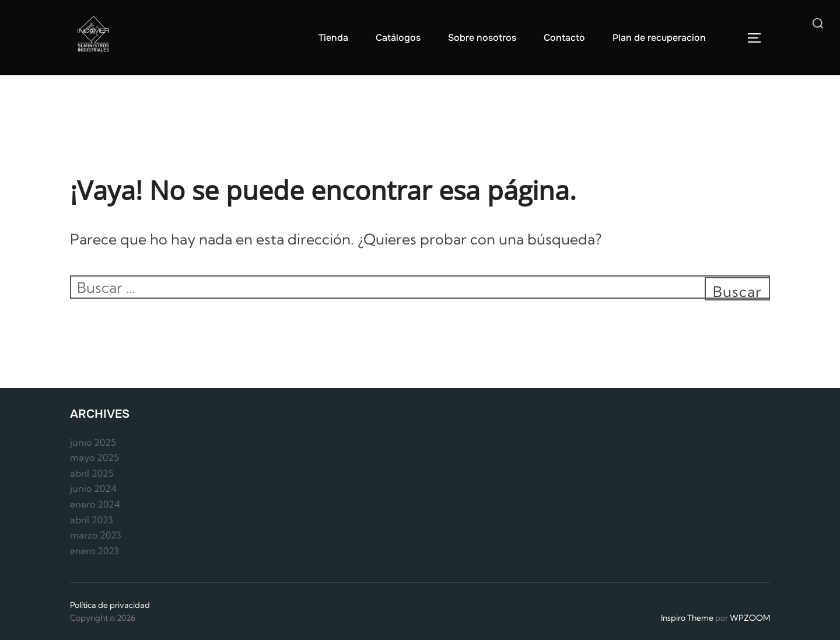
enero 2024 (95, 504)
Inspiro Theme (687, 618)
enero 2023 (94, 551)
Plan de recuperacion (659, 38)
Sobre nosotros (482, 38)
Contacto (564, 38)
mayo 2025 (94, 457)
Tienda (333, 38)
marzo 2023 (96, 535)
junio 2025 (93, 442)
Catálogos (398, 38)
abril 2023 (92, 520)
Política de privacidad (110, 605)
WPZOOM (750, 618)
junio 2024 (93, 488)
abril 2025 (92, 473)
